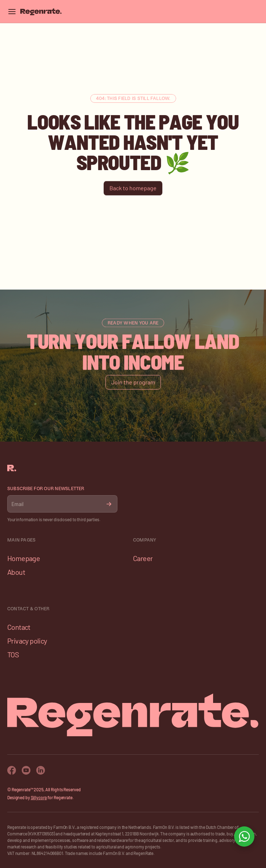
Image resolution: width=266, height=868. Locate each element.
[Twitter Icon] (41, 770)
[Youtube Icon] (26, 770)
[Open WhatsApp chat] (244, 837)
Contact (19, 627)
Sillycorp (39, 797)
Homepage (24, 558)
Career (143, 558)
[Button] (133, 188)
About (16, 572)
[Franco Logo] (41, 11)
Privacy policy (27, 641)
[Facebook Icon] (12, 770)
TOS (13, 654)
